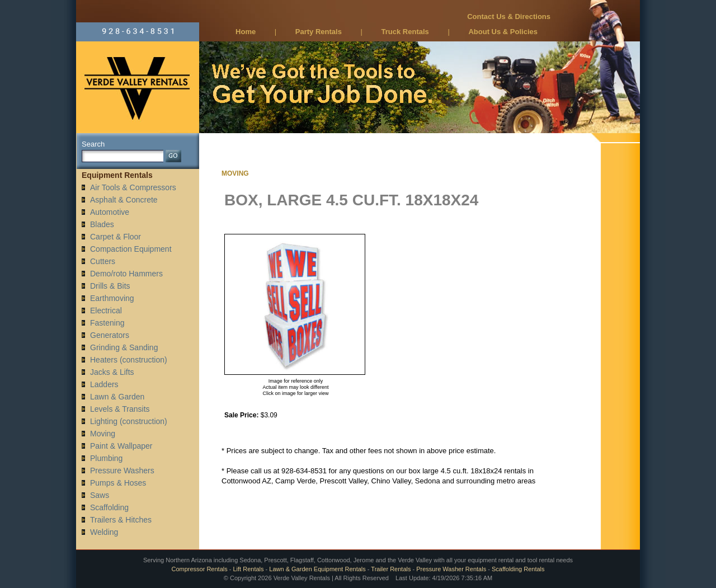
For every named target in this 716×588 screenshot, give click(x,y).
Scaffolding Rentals (518, 569)
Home (246, 32)
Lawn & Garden (117, 397)
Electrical (106, 311)
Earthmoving (112, 298)
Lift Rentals (249, 569)
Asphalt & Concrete (124, 200)
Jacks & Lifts (112, 372)
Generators (110, 335)
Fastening (107, 323)
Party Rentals (319, 32)
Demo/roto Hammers (126, 274)
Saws (100, 495)
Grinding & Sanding (124, 347)
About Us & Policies (503, 32)
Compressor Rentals (199, 569)
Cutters (103, 261)
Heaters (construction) (129, 360)
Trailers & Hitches (121, 520)
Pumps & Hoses (118, 483)
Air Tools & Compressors (133, 187)
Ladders (104, 384)
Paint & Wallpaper (121, 446)
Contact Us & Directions (509, 17)
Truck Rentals (405, 32)
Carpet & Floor (116, 237)
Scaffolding (109, 507)
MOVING (235, 173)
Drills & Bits (110, 286)
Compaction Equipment (131, 249)
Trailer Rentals (391, 569)
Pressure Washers (122, 471)
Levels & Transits (120, 409)
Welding (104, 532)
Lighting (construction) (129, 421)
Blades (102, 224)
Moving (103, 434)
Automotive (110, 212)
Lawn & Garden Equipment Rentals (317, 569)
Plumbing (106, 458)
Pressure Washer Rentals (451, 569)
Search (93, 144)
